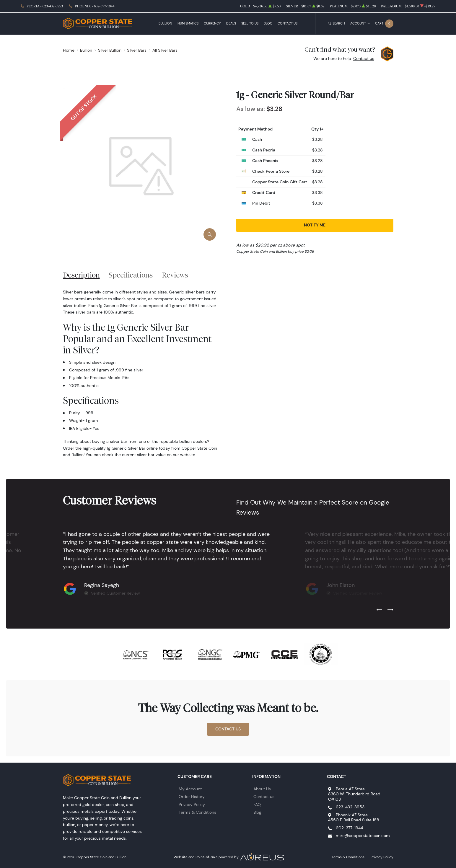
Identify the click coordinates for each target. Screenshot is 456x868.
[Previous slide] (379, 610)
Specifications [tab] (131, 275)
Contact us (364, 58)
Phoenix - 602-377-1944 (95, 6)
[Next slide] (390, 610)
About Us (262, 789)
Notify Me (315, 225)
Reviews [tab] (175, 275)
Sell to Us (250, 23)
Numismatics (188, 23)
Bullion (165, 23)
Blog (268, 23)
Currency (212, 23)
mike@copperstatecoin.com (363, 836)
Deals (231, 23)
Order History (192, 797)
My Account (190, 789)
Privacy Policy (192, 805)
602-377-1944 (349, 828)
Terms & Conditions (197, 812)
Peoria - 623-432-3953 (45, 6)
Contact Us (288, 23)
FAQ (257, 805)
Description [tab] (81, 275)
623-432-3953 (350, 807)
